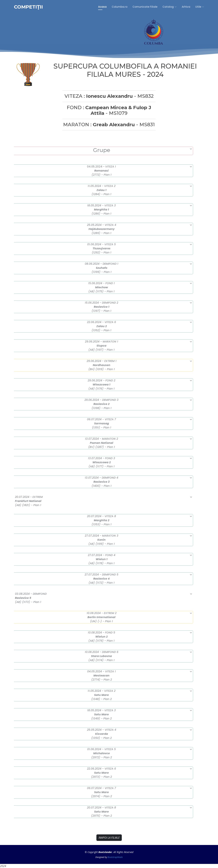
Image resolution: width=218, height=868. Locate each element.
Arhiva (186, 7)
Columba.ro (120, 7)
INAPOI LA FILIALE (109, 838)
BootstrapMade (115, 857)
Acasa (102, 7)
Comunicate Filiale (145, 7)
